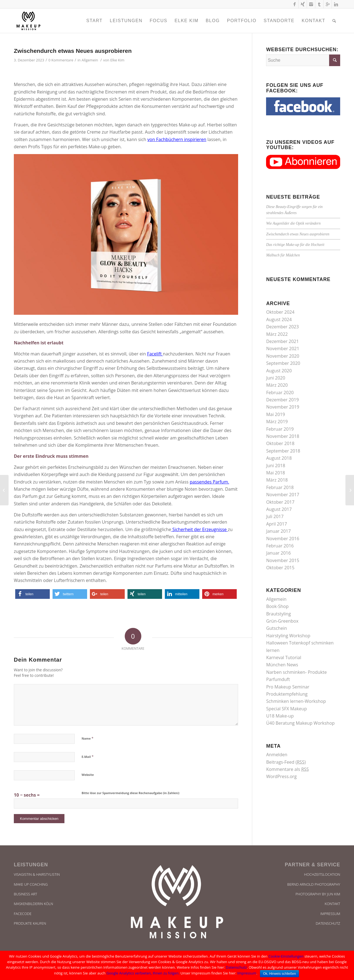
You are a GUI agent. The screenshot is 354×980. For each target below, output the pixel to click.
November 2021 (283, 349)
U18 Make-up (280, 716)
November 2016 (283, 539)
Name (88, 738)
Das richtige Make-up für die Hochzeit (295, 245)
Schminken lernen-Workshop (296, 701)
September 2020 (283, 363)
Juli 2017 (275, 516)
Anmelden (277, 755)
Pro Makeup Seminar (288, 687)
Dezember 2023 (282, 327)
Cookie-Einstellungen (286, 956)
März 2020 (277, 385)
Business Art (25, 894)
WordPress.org (281, 776)
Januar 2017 (278, 531)
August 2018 (279, 458)
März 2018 (277, 480)
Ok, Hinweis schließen (279, 974)
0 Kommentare (61, 60)
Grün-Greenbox (282, 621)
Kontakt (332, 904)
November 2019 (283, 407)
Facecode (23, 914)
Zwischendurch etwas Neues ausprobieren (73, 51)
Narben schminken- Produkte (296, 672)
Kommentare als (287, 769)
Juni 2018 (276, 466)
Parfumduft (278, 679)
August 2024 (279, 319)
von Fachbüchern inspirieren (177, 139)
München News (282, 665)
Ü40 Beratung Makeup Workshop (300, 723)
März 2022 (277, 334)
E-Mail (88, 757)
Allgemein (90, 60)
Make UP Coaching (31, 884)
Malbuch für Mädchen (283, 255)
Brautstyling (278, 614)
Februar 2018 (280, 487)
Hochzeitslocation (322, 874)
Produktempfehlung (287, 694)
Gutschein (276, 628)
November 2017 (283, 495)
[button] (32, 594)
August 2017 (279, 509)
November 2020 (283, 356)
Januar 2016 (278, 553)
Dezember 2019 (282, 400)
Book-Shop (277, 606)
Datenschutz (328, 923)
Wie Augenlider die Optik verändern (293, 223)
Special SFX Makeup (286, 709)
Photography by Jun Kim (318, 894)
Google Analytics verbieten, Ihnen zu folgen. (143, 973)
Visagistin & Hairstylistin (37, 874)
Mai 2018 (275, 473)
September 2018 (283, 451)
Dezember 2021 (282, 341)
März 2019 (277, 422)
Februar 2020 (280, 392)
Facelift (154, 354)
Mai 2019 (275, 414)
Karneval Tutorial (284, 657)
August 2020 (279, 371)
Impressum (330, 914)
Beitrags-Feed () (286, 762)
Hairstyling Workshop (288, 636)
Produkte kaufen (30, 923)
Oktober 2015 (280, 568)
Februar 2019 (280, 429)
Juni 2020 (276, 378)
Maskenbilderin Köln (33, 904)
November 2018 (283, 436)
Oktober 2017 (280, 502)
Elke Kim (117, 60)
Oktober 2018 (280, 443)
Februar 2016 (280, 546)
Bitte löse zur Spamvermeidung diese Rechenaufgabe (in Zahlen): (131, 793)
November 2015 (283, 560)
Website (88, 775)
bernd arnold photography (314, 884)
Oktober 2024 (280, 312)
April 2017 (276, 524)
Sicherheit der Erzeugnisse (199, 529)
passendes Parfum (209, 482)
